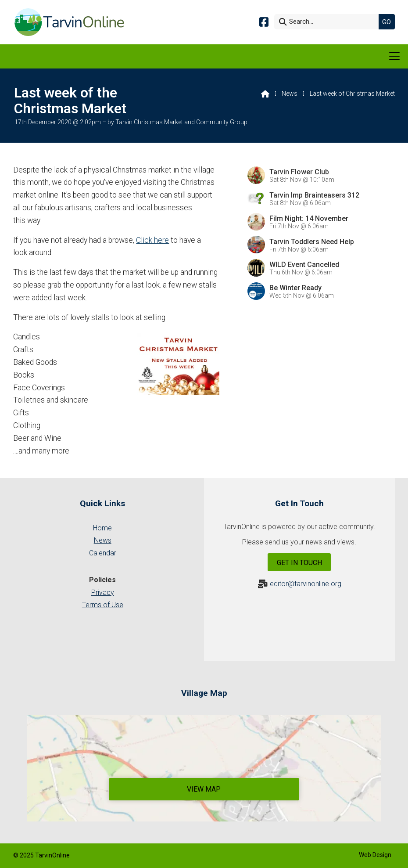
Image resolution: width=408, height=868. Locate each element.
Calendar (103, 553)
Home (102, 528)
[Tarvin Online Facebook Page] (264, 21)
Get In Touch (299, 563)
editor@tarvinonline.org (306, 584)
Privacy (103, 592)
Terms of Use (103, 605)
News (290, 94)
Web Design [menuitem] (375, 855)
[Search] (329, 22)
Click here (152, 240)
